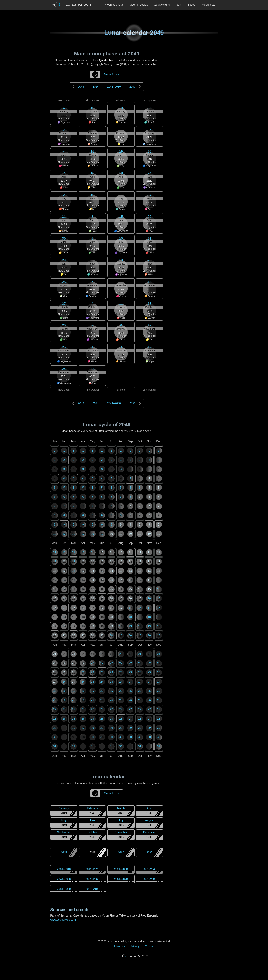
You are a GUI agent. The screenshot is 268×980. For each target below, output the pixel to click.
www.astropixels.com (63, 920)
